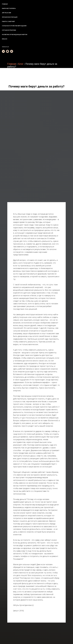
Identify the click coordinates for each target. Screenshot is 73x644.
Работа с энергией (8, 21)
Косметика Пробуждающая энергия (15, 35)
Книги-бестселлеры (9, 8)
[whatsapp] (7, 51)
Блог (21, 64)
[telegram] (3, 51)
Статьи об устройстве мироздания (14, 26)
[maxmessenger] (12, 51)
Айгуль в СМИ (6, 13)
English (5, 39)
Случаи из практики (9, 30)
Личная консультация (10, 17)
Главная (5, 4)
